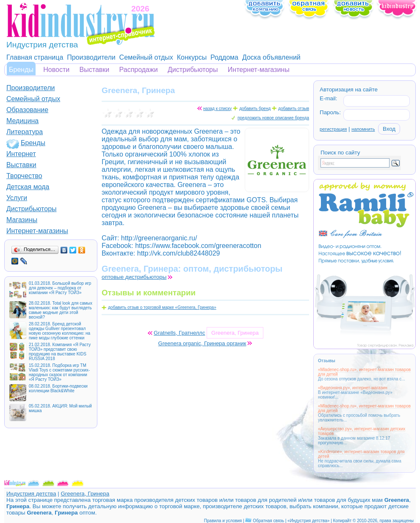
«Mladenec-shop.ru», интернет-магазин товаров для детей (364, 372)
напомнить (363, 129)
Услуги (17, 198)
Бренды (21, 70)
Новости (56, 70)
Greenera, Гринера (85, 494)
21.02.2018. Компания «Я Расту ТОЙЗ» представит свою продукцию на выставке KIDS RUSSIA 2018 (60, 352)
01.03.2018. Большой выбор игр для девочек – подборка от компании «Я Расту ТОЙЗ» (60, 288)
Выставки (95, 70)
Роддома (224, 57)
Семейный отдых (146, 57)
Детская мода (28, 187)
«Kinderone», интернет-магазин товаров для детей (361, 454)
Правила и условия (223, 521)
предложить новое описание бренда (273, 118)
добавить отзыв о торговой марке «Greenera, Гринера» (162, 307)
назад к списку (217, 109)
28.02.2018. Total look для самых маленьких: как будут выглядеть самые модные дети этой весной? (61, 310)
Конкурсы (192, 57)
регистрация (333, 129)
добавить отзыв (294, 109)
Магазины (22, 220)
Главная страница (35, 57)
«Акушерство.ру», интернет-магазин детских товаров (362, 431)
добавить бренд (255, 109)
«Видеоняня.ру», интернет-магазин (352, 388)
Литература (25, 132)
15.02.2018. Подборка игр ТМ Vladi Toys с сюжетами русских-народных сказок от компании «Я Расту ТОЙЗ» (59, 372)
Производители (91, 57)
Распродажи (139, 70)
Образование (27, 110)
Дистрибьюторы (193, 70)
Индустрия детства (31, 494)
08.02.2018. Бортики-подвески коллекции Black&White (58, 388)
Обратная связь (268, 521)
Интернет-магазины (259, 70)
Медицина (22, 121)
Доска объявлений (271, 57)
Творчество (24, 176)
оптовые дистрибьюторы (134, 277)
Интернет (21, 154)
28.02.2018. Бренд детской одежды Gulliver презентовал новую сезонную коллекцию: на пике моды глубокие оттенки (59, 331)
